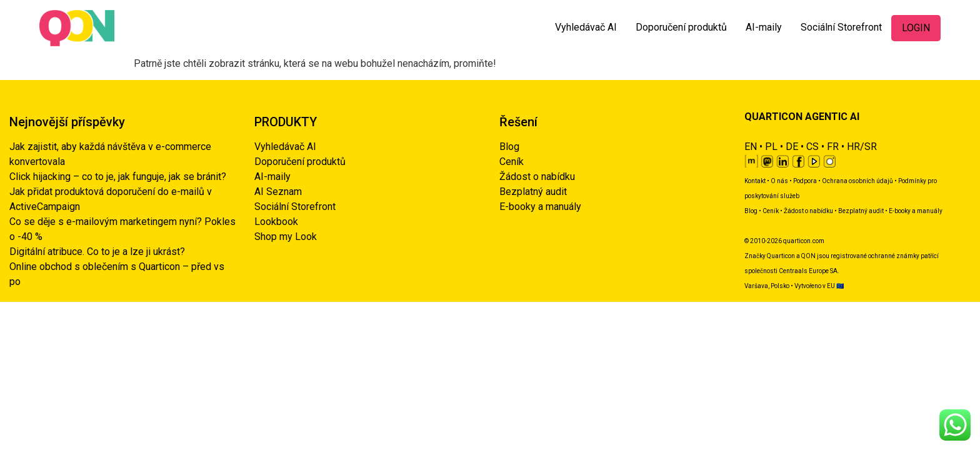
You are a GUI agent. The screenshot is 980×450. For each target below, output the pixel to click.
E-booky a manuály (540, 207)
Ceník (512, 162)
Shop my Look (286, 237)
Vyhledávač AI (586, 27)
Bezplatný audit (533, 192)
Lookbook (276, 222)
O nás (779, 181)
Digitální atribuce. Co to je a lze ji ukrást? (97, 252)
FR (833, 147)
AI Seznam (278, 192)
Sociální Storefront (841, 27)
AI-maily (764, 27)
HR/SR (862, 147)
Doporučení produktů (681, 27)
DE (792, 147)
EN (751, 147)
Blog (509, 147)
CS (812, 147)
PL (771, 147)
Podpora (805, 181)
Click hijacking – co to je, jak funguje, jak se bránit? (118, 177)
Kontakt (755, 181)
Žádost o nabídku (537, 177)
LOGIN (916, 28)
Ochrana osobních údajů (857, 181)
